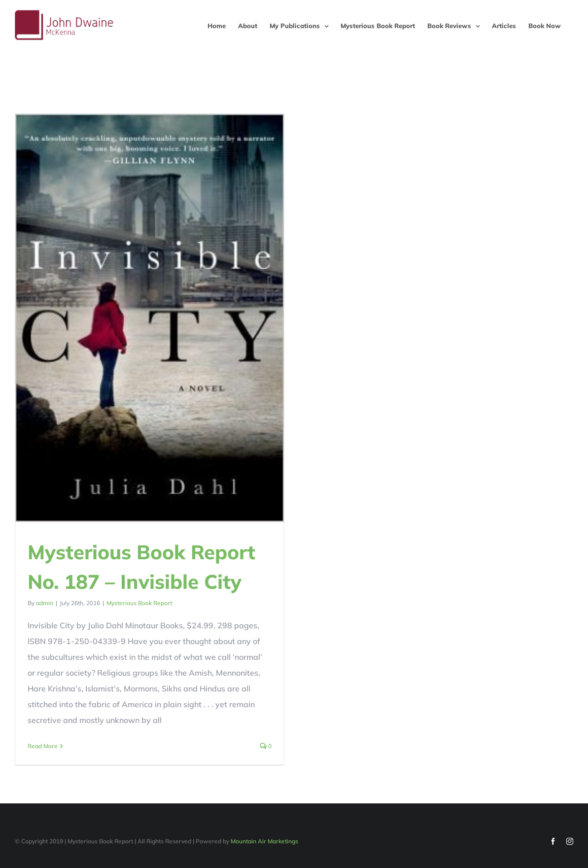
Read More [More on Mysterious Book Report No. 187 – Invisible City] (43, 746)
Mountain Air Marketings (264, 840)
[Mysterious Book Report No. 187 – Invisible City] (150, 318)
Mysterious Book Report (139, 603)
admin (45, 603)
